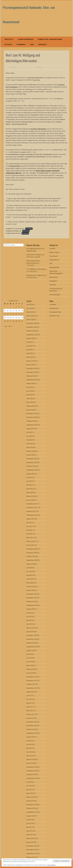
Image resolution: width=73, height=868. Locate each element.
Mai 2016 (30, 748)
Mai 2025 (30, 350)
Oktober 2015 (31, 774)
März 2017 (30, 711)
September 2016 (32, 733)
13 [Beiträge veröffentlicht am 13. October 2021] (11, 314)
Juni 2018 (30, 658)
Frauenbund (54, 256)
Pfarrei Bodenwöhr (26, 39)
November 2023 (32, 417)
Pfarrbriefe (21, 44)
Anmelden (53, 304)
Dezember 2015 (32, 767)
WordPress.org (54, 316)
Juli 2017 (29, 695)
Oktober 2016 (31, 729)
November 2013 (32, 850)
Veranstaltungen (55, 294)
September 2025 (32, 335)
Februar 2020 (31, 587)
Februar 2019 (31, 628)
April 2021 (30, 534)
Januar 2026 (30, 319)
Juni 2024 (30, 391)
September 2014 (32, 812)
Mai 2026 (30, 304)
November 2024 (32, 372)
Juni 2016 (30, 744)
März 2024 (30, 402)
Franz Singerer (13, 67)
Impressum (42, 44)
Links (32, 44)
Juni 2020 (30, 571)
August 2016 (31, 737)
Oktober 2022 (31, 466)
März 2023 (30, 447)
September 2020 (32, 560)
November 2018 (32, 639)
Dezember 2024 (32, 368)
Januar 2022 (30, 500)
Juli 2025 (29, 342)
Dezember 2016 (32, 722)
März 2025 (30, 357)
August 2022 (31, 474)
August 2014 (31, 816)
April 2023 (30, 444)
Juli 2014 (29, 820)
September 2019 (32, 605)
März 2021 (30, 538)
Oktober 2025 (31, 331)
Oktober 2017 (31, 684)
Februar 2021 (31, 541)
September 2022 (32, 470)
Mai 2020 (30, 575)
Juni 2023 (30, 436)
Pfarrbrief (53, 285)
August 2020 (31, 564)
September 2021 (32, 515)
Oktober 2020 (31, 556)
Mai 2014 (30, 827)
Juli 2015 (29, 782)
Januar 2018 (30, 673)
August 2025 (31, 338)
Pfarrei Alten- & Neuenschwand (50, 39)
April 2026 (30, 308)
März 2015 (30, 793)
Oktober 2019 (31, 602)
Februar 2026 (31, 316)
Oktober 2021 (31, 511)
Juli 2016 (29, 741)
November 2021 (32, 507)
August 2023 (31, 429)
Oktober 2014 (31, 808)
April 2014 (30, 831)
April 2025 (30, 353)
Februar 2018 (31, 669)
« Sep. (6, 326)
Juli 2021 (29, 523)
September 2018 (32, 647)
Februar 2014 (31, 838)
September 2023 (32, 425)
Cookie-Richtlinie (51, 865)
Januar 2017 (30, 718)
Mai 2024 (30, 395)
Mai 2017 (30, 703)
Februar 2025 (31, 361)
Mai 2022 (30, 485)
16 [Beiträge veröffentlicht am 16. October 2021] (19, 314)
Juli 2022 (29, 477)
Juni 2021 (30, 526)
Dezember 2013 (32, 846)
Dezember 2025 (32, 323)
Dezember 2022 (32, 459)
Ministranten (54, 277)
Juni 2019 (30, 617)
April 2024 (30, 399)
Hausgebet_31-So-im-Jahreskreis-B (15, 229)
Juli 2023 (29, 432)
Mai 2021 (30, 530)
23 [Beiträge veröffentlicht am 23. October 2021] (19, 317)
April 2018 (30, 662)
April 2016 (30, 752)
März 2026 (30, 312)
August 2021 (31, 519)
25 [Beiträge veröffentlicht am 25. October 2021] (5, 321)
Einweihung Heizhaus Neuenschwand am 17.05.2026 (33, 263)
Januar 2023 (30, 455)
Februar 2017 (31, 714)
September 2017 (32, 688)
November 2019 (32, 598)
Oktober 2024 (31, 376)
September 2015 (32, 778)
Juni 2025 (30, 346)
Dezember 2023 (32, 414)
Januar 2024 (30, 410)
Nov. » (11, 326)
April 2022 (30, 489)
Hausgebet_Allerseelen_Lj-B (13, 233)
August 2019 (31, 609)
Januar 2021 (30, 545)
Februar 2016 (31, 759)
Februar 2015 (31, 797)
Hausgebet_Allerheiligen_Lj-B (13, 231)
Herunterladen (29, 229)
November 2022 (32, 462)
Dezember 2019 (32, 594)
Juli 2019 (29, 613)
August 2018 (31, 650)
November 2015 (32, 771)
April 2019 (30, 624)
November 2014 (32, 805)
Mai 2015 (30, 790)
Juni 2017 (30, 699)
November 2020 (32, 553)
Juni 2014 (30, 823)
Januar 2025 (30, 365)
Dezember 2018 (32, 635)
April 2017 (30, 707)
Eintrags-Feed (54, 308)
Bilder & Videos (55, 252)
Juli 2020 (29, 568)
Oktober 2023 (31, 421)
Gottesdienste (54, 260)
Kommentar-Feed (55, 312)
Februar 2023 (31, 451)
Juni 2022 (30, 481)
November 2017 (32, 680)
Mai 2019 (30, 620)
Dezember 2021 (32, 504)
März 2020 (30, 583)
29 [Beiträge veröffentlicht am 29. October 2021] (16, 321)
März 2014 (30, 835)
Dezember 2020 (32, 549)
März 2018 (30, 665)
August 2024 (31, 383)
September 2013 (32, 853)
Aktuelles (8, 44)
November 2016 (32, 726)
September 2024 (32, 380)
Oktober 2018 (31, 643)
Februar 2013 (31, 857)
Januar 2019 (30, 632)
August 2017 (31, 692)
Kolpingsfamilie (54, 267)
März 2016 (30, 756)
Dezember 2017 (32, 677)
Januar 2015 (30, 801)
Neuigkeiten (53, 281)
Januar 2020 (30, 590)
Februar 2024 (31, 406)
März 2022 (30, 492)
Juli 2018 (29, 654)
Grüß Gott (9, 39)
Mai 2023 (30, 440)
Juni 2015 (30, 786)
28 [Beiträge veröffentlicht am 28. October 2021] (13, 321)
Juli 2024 (29, 387)
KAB (51, 263)
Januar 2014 (30, 842)
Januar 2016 (30, 763)
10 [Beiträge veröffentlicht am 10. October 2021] (22, 311)
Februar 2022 (31, 496)
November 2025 (32, 327)
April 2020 (30, 579)
